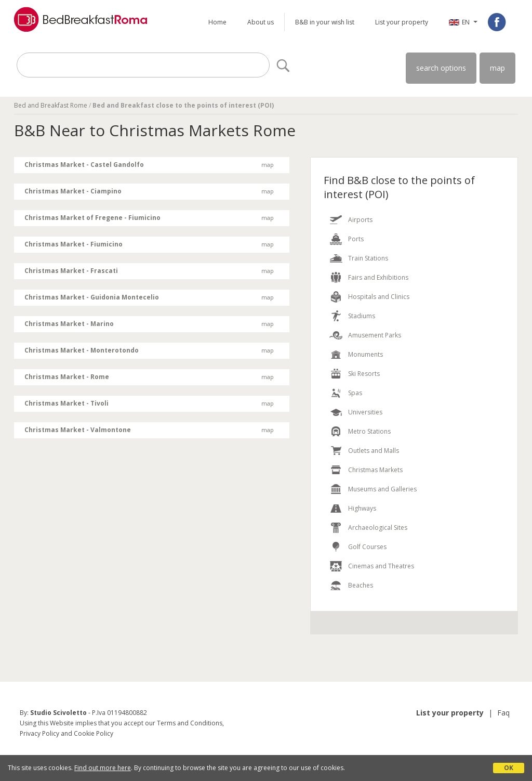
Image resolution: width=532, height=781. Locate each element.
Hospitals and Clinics (379, 297)
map (497, 68)
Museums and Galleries (382, 489)
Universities (365, 412)
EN (466, 22)
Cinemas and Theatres (381, 566)
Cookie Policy (94, 733)
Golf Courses (367, 547)
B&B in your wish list (325, 22)
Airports (360, 220)
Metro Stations (369, 431)
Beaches (361, 585)
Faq (503, 713)
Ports (356, 239)
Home (217, 22)
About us (261, 22)
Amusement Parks (375, 335)
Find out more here (103, 768)
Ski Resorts (364, 374)
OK (509, 768)
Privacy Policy (39, 733)
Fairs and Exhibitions (378, 277)
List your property (402, 22)
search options (441, 68)
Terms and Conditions (190, 723)
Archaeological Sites (378, 528)
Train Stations (368, 258)
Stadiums (362, 316)
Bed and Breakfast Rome (51, 105)
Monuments (365, 354)
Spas (355, 393)
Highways (362, 508)
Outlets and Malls (374, 451)
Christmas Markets (375, 470)
